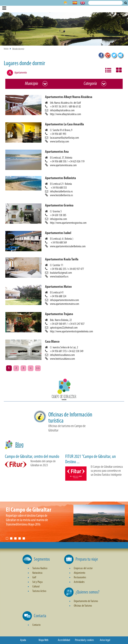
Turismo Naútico (40, 568)
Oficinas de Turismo (83, 606)
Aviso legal (105, 640)
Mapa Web (43, 640)
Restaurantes (80, 578)
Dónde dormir (18, 49)
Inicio (6, 49)
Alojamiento (80, 573)
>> (38, 368)
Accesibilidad (64, 640)
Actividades (79, 582)
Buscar (126, 3)
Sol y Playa (37, 582)
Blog (19, 445)
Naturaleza (37, 573)
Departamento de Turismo (86, 601)
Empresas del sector (83, 568)
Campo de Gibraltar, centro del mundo (32, 457)
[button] (66, 106)
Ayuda (23, 640)
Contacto (36, 625)
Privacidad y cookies (84, 640)
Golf (34, 578)
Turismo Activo (39, 591)
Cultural (36, 587)
